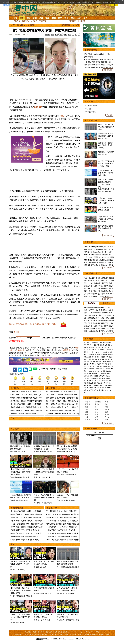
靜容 (96, 414)
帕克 (70, 452)
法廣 (103, 362)
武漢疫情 (73, 475)
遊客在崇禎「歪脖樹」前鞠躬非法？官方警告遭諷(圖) (106, 145)
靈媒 (67, 452)
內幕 (107, 357)
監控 (24, 500)
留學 (104, 381)
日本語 (97, 632)
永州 (47, 477)
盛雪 (96, 412)
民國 (85, 385)
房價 (85, 371)
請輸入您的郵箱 (100, 433)
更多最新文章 (108, 268)
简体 (52, 34)
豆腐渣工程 (63, 593)
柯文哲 (89, 352)
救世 (46, 593)
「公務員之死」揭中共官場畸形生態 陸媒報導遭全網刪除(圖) (44, 472)
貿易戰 (86, 347)
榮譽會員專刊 (91, 50)
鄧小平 (110, 385)
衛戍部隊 (51, 503)
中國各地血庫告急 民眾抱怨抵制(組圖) (25, 540)
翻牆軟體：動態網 (98, 634)
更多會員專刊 (108, 70)
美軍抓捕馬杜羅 (90, 112)
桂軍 (88, 385)
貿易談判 (110, 354)
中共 (19, 452)
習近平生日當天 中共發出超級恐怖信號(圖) (99, 278)
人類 (74, 452)
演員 (37, 620)
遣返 (110, 381)
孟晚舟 (90, 354)
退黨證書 (60, 634)
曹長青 (88, 419)
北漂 (45, 567)
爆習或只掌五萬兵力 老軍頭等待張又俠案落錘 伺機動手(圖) (44, 497)
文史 (66, 18)
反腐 (100, 359)
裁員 (14, 570)
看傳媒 (74, 634)
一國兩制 (87, 362)
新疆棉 (86, 350)
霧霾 (104, 371)
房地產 (62, 620)
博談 (47, 18)
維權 (90, 373)
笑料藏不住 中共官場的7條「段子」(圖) (98, 252)
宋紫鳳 (88, 402)
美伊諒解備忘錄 (18, 477)
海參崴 (92, 369)
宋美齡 (105, 385)
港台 (41, 18)
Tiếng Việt (89, 632)
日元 (98, 366)
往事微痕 (93, 362)
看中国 (27, 10)
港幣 (101, 366)
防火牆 (86, 373)
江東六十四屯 (94, 376)
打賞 (57, 34)
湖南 (44, 477)
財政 (112, 366)
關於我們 (49, 632)
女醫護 (64, 369)
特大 (70, 34)
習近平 (90, 347)
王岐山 (86, 354)
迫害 (22, 452)
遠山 (96, 407)
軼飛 (87, 407)
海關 (107, 381)
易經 (103, 388)
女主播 (86, 381)
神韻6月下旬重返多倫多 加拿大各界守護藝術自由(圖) (106, 219)
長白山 (108, 376)
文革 (110, 390)
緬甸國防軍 (46, 452)
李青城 (107, 414)
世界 (60, 18)
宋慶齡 (15, 452)
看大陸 (20, 25)
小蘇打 (70, 500)
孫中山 (96, 385)
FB (112, 362)
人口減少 (23, 570)
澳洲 (110, 383)
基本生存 (74, 620)
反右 (25, 452)
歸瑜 (106, 404)
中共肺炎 (87, 343)
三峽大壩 (106, 347)
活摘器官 (87, 376)
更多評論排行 (108, 334)
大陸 (22, 18)
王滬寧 (89, 357)
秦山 (87, 414)
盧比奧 (109, 343)
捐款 (43, 632)
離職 (37, 567)
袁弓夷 (97, 350)
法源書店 (45, 634)
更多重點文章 (108, 235)
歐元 (94, 366)
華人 (93, 381)
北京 (104, 369)
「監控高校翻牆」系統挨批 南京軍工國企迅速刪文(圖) (106, 173)
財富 (85, 369)
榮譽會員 (21, 350)
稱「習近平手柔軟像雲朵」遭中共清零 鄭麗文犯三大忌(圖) (106, 164)
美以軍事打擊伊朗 (91, 106)
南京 (14, 500)
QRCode (42, 369)
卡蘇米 (38, 593)
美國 (35, 18)
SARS (96, 378)
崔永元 (98, 357)
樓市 (109, 366)
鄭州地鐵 (38, 107)
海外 (102, 383)
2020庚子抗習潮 (65, 475)
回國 (88, 383)
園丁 (87, 412)
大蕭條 (22, 623)
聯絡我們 (36, 632)
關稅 (94, 354)
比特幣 (90, 366)
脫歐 (93, 364)
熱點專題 (89, 102)
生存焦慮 (68, 620)
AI (44, 620)
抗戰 (92, 385)
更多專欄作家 (108, 423)
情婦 (93, 359)
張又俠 (95, 347)
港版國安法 (103, 350)
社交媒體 (108, 362)
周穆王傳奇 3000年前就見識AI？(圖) (97, 54)
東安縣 (51, 477)
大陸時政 (17, 21)
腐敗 (96, 359)
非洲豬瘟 (93, 371)
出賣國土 (100, 347)
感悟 (88, 390)
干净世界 (26, 634)
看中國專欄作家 (92, 398)
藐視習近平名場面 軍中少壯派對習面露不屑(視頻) (106, 127)
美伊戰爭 (26, 477)
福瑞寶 (81, 634)
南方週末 (39, 477)
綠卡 (95, 383)
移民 (97, 381)
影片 (85, 18)
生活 (73, 18)
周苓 (87, 409)
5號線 (62, 116)
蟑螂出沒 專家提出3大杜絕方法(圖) (97, 296)
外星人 (103, 390)
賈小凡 (88, 404)
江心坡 (92, 378)
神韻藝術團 (36, 634)
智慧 (85, 390)
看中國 (16, 332)
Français (81, 632)
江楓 (96, 417)
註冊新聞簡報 (91, 429)
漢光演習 (97, 345)
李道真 (97, 404)
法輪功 (103, 373)
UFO (99, 352)
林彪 (85, 388)
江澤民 (94, 357)
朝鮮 (85, 364)
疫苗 (85, 352)
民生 (98, 383)
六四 (108, 350)
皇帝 (95, 388)
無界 (107, 634)
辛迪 (96, 419)
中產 (88, 369)
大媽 (112, 369)
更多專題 (110, 115)
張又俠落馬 (88, 109)
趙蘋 (106, 412)
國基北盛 (19, 500)
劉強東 (108, 369)
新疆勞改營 (102, 378)
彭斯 (102, 354)
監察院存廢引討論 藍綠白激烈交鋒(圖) (98, 255)
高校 (27, 500)
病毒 (85, 345)
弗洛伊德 (94, 352)
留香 (74, 500)
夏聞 (106, 407)
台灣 (96, 369)
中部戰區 (45, 503)
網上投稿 (28, 632)
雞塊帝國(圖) (89, 57)
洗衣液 (61, 500)
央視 (90, 381)
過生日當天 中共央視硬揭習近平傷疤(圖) (99, 323)
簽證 (85, 383)
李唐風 (107, 409)
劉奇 (88, 388)
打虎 (103, 359)
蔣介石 (101, 385)
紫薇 (50, 593)
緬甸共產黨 (54, 452)
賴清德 (105, 343)
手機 (92, 390)
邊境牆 (98, 354)
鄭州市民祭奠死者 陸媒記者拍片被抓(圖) (61, 391)
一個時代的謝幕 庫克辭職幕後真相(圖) (98, 62)
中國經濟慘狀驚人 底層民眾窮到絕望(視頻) (26, 410)
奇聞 (79, 18)
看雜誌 (52, 634)
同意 (114, 5)
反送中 (86, 359)
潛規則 (47, 620)
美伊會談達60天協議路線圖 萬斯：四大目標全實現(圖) (106, 136)
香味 (66, 500)
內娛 (41, 620)
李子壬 (107, 417)
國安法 (110, 345)
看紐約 (67, 634)
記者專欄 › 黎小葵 (70, 25)
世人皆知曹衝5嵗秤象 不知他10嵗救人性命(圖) (106, 228)
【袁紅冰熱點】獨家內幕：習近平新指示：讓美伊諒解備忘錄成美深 (20, 472)
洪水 (93, 350)
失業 (18, 570)
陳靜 (96, 409)
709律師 (94, 373)
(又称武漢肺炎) (94, 343)
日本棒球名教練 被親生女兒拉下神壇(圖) (99, 65)
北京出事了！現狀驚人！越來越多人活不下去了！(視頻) (20, 564)
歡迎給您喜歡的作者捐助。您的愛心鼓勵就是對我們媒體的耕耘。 (34, 324)
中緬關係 (39, 452)
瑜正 (87, 417)
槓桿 (103, 364)
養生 (85, 392)
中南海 (103, 357)
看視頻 (87, 634)
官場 (28, 18)
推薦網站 (18, 634)
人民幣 (86, 366)
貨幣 (109, 364)
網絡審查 (108, 373)
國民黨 (102, 345)
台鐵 (106, 345)
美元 (106, 364)
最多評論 (91, 303)
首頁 (16, 18)
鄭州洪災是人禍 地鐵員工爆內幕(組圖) (61, 410)
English (73, 632)
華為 (106, 352)
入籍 (92, 383)
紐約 (54, 18)
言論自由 (109, 378)
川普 (101, 343)
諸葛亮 (99, 388)
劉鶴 (85, 357)
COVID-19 (90, 345)
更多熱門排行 (108, 299)
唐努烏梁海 (102, 376)
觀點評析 (26, 21)
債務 (100, 364)
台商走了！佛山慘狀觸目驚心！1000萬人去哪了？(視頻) (20, 617)
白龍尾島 (87, 378)
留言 (61, 34)
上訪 (99, 373)
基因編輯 (109, 371)
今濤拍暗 (98, 402)
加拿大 (89, 364)
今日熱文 (15, 429)
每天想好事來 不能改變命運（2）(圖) (97, 307)
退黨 (112, 350)
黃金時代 (62, 452)
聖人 (43, 593)
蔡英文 (100, 369)
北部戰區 (39, 503)
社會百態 (34, 21)
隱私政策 (66, 632)
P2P (101, 371)
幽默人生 (108, 388)
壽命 (106, 390)
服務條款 (58, 632)
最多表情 (107, 303)
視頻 (13, 544)
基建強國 (71, 593)
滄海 (106, 419)
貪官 (90, 359)
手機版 (47, 34)
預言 (95, 390)
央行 (96, 364)
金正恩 (110, 352)
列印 (65, 34)
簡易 (106, 402)
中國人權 (43, 21)
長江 (90, 350)
